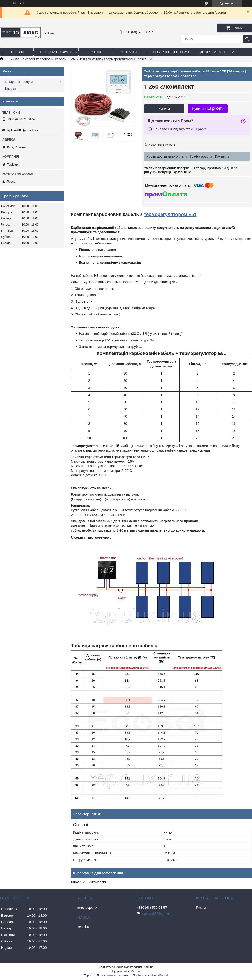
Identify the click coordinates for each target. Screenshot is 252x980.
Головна (17, 52)
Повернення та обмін (172, 52)
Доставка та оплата (217, 52)
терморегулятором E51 (170, 214)
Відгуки (10, 89)
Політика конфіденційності (150, 976)
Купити (164, 109)
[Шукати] (247, 39)
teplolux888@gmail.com (23, 130)
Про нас (95, 52)
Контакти (128, 52)
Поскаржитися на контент (114, 976)
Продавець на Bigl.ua (126, 971)
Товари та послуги (54, 52)
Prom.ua (148, 967)
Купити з (207, 109)
